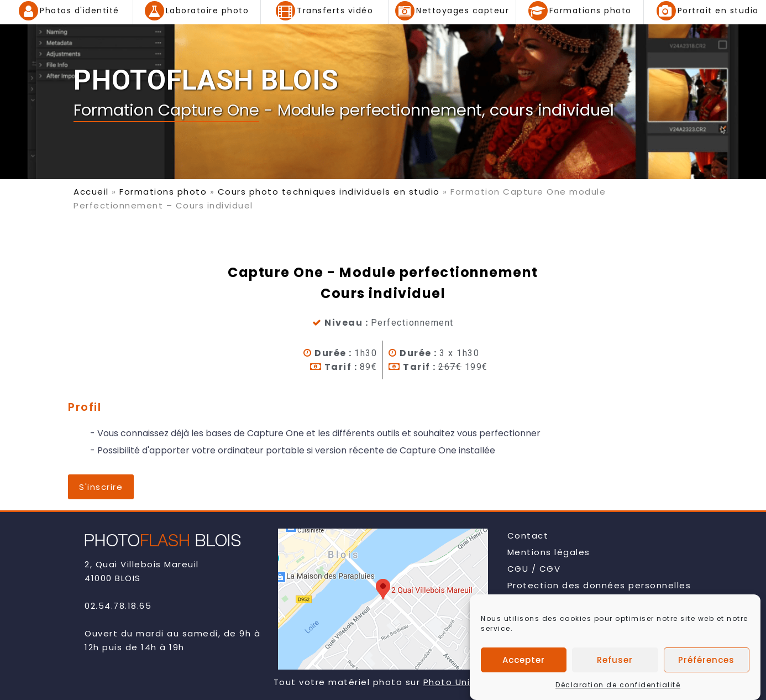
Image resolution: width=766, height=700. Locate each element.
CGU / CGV (534, 569)
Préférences (706, 663)
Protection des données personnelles (599, 585)
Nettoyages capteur (463, 11)
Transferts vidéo (335, 11)
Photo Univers (457, 682)
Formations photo (591, 11)
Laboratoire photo (208, 11)
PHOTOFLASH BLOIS (206, 80)
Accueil (91, 192)
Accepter (524, 663)
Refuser (615, 663)
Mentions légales (549, 552)
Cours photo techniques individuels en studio (329, 192)
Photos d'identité (80, 11)
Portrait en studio (718, 11)
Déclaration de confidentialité (618, 689)
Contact (528, 536)
